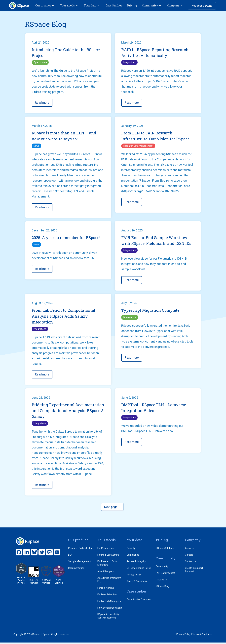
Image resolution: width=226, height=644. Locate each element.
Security (131, 550)
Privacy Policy (134, 576)
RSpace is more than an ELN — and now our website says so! (64, 136)
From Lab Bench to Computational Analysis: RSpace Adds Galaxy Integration (64, 317)
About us (190, 550)
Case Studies (114, 5)
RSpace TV (162, 581)
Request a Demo (202, 6)
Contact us (191, 563)
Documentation (76, 570)
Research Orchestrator (80, 550)
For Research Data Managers (107, 565)
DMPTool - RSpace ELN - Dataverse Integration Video (154, 409)
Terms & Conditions (137, 583)
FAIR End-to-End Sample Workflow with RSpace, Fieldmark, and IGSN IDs (157, 241)
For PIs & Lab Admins (108, 556)
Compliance (133, 556)
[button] (45, 5)
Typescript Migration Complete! (151, 311)
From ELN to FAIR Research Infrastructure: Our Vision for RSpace (156, 136)
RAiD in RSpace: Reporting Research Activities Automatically (155, 53)
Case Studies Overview (139, 601)
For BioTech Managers (109, 603)
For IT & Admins (106, 589)
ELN (70, 556)
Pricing (132, 5)
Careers (189, 556)
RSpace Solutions (165, 550)
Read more (42, 103)
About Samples (106, 573)
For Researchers (106, 550)
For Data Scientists (107, 596)
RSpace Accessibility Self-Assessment (108, 618)
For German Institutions (110, 609)
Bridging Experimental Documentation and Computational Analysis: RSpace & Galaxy (65, 412)
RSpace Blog (162, 588)
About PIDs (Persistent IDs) (109, 581)
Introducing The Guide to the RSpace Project (66, 53)
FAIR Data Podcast (165, 574)
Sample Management (80, 563)
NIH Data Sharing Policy (139, 570)
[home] (19, 5)
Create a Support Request (194, 571)
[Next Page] (112, 508)
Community (162, 568)
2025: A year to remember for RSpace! (66, 238)
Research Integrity (136, 563)
